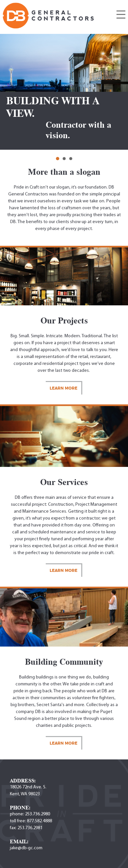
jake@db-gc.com (26, 848)
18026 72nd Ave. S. (28, 787)
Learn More (64, 388)
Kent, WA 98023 (25, 794)
